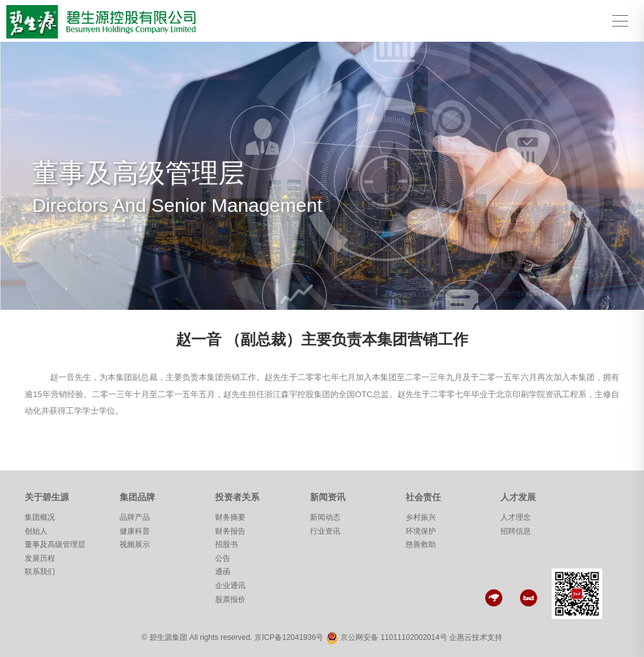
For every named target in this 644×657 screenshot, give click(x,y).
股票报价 (230, 599)
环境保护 (421, 531)
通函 (223, 572)
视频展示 (135, 544)
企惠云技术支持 (476, 637)
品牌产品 (135, 517)
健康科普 (135, 531)
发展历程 (40, 558)
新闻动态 (325, 517)
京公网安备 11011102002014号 (394, 637)
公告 (223, 558)
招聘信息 (516, 531)
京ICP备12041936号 (289, 637)
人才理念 (516, 517)
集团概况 (40, 517)
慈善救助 (421, 544)
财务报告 (230, 531)
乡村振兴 (421, 517)
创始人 (36, 531)
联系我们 (40, 572)
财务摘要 (230, 517)
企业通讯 (230, 586)
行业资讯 (325, 531)
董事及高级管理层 (55, 544)
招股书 (226, 544)
